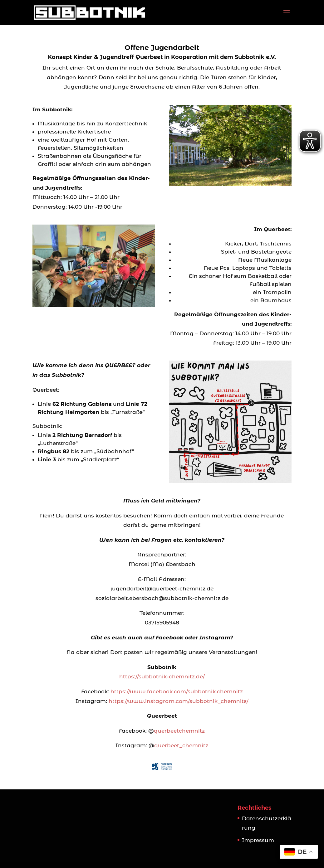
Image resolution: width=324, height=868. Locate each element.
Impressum (258, 840)
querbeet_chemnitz (181, 745)
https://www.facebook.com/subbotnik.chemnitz (177, 691)
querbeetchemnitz (179, 731)
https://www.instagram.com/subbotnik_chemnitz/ (179, 701)
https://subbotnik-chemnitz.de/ (162, 676)
